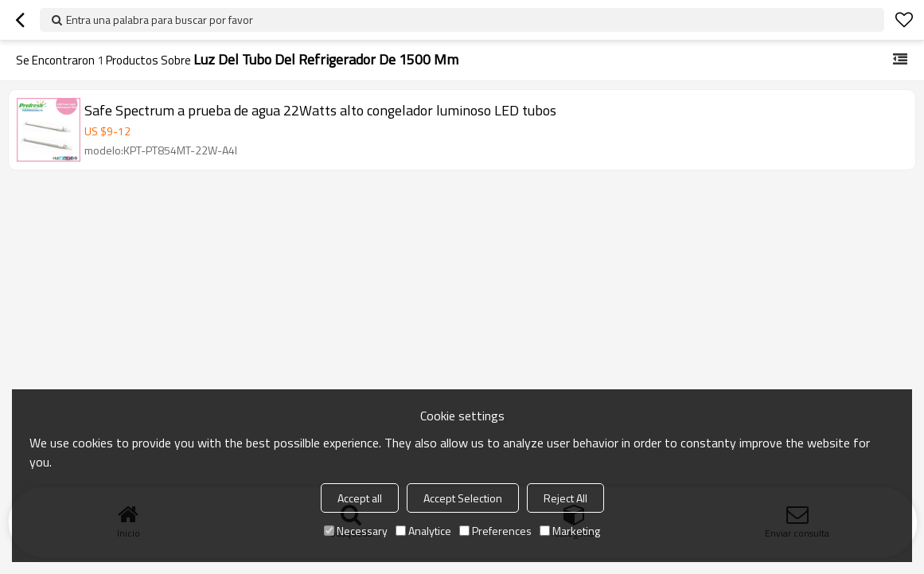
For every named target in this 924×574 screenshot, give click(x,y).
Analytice (423, 531)
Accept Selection (463, 498)
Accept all (360, 498)
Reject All (565, 498)
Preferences (495, 531)
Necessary (356, 531)
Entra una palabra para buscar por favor (160, 20)
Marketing (570, 531)
